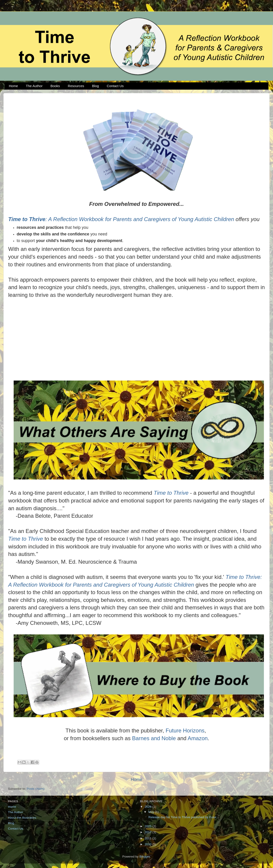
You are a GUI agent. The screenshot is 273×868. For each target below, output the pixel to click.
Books (55, 86)
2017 (149, 832)
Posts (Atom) (36, 789)
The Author (34, 86)
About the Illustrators (22, 818)
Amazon (198, 738)
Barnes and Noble (154, 738)
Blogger (145, 857)
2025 (149, 826)
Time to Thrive (171, 493)
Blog (96, 86)
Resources (76, 86)
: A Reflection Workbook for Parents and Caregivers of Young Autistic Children (121, 219)
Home (13, 86)
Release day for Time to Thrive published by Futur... (183, 817)
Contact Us (115, 86)
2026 (149, 807)
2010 (149, 844)
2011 (149, 838)
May (152, 812)
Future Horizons (185, 730)
